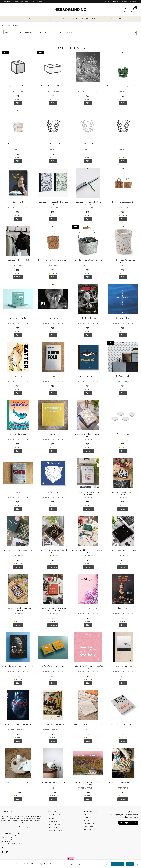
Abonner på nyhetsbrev (128, 823)
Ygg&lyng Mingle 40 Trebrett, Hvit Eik (18, 782)
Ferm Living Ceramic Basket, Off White (18, 144)
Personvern (87, 830)
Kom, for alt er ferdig (123, 318)
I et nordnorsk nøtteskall (18, 318)
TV (69, 19)
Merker (104, 19)
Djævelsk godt (18, 202)
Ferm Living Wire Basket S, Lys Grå (88, 144)
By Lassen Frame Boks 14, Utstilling (53, 86)
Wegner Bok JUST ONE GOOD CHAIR (123, 724)
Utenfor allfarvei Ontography (123, 666)
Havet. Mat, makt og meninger (88, 376)
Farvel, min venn (88, 86)
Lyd (63, 19)
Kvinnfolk (53, 376)
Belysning (22, 19)
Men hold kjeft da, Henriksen (88, 608)
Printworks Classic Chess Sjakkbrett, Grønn (18, 550)
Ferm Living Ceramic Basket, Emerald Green (123, 86)
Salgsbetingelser (89, 824)
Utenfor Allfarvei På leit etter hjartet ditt (18, 724)
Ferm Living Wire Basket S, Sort (123, 144)
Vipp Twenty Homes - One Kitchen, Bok (88, 724)
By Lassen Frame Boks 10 (18, 86)
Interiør (32, 19)
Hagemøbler (53, 19)
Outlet (76, 19)
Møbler (42, 19)
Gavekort (85, 19)
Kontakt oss (115, 2)
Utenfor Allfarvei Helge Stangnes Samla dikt (18, 666)
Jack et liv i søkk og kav (88, 318)
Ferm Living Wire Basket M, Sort (53, 144)
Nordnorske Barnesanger (18, 434)
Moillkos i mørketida (123, 608)
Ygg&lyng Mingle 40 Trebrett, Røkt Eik (53, 782)
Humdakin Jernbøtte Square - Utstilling (88, 260)
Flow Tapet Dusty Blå (123, 376)
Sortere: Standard (119, 33)
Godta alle (130, 864)
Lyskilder (94, 19)
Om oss (106, 2)
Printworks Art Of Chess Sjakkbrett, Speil (123, 782)
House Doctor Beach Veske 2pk (123, 202)
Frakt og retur (134, 2)
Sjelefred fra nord (53, 492)
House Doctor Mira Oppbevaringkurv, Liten (53, 260)
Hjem (2, 25)
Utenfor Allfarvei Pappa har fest (53, 724)
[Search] (15, 10)
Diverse (15, 25)
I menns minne (53, 318)
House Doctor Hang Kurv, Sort (18, 260)
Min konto (124, 2)
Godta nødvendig (117, 864)
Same (18, 492)
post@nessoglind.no (55, 831)
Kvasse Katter (18, 376)
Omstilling (53, 434)
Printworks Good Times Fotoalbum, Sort (123, 550)
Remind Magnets (123, 434)
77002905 (54, 828)
